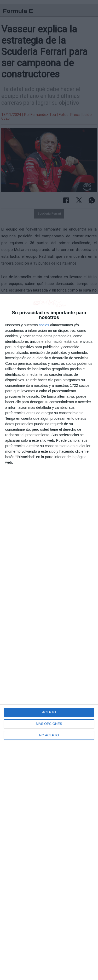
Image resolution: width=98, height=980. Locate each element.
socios (44, 325)
